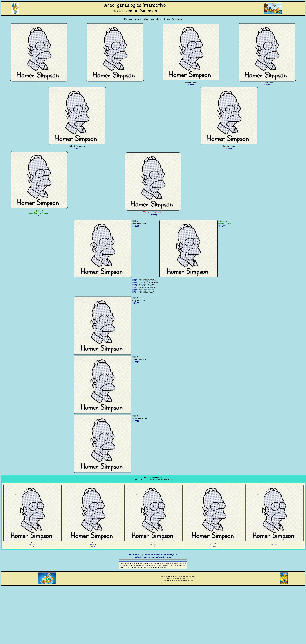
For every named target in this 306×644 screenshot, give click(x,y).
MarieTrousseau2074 (32, 544)
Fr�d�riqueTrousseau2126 (214, 544)
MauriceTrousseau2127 (274, 544)
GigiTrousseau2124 (93, 544)
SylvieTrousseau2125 (153, 544)
